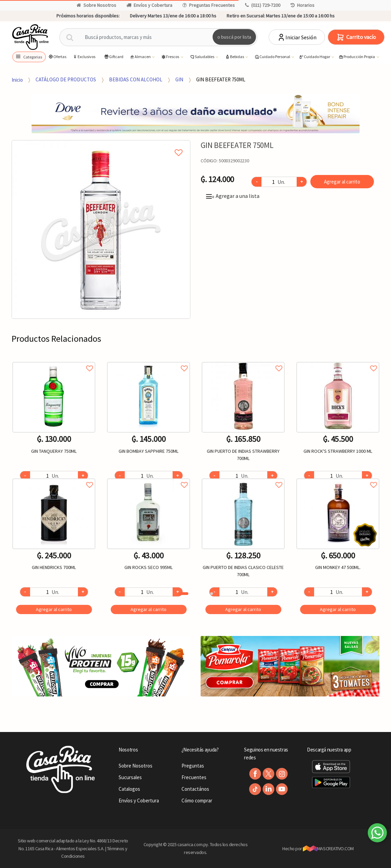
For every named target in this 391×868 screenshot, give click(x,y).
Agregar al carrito (342, 182)
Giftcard (114, 57)
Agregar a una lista (233, 196)
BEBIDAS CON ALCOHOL (136, 79)
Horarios (302, 5)
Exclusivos (84, 57)
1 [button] (183, 594)
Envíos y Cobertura (149, 5)
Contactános (195, 789)
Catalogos (129, 789)
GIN (179, 79)
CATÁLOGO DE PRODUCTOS (66, 79)
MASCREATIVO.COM (328, 849)
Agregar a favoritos (54, 361)
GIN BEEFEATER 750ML (221, 79)
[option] (101, 229)
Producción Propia (357, 57)
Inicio (17, 79)
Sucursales (130, 777)
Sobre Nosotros (96, 5)
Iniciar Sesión (297, 37)
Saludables (202, 57)
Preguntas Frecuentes (209, 5)
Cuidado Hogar (315, 57)
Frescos (170, 57)
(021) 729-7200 (263, 5)
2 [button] (212, 594)
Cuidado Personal (273, 57)
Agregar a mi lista (101, 145)
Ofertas (57, 57)
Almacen (140, 57)
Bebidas (235, 57)
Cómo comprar (197, 801)
